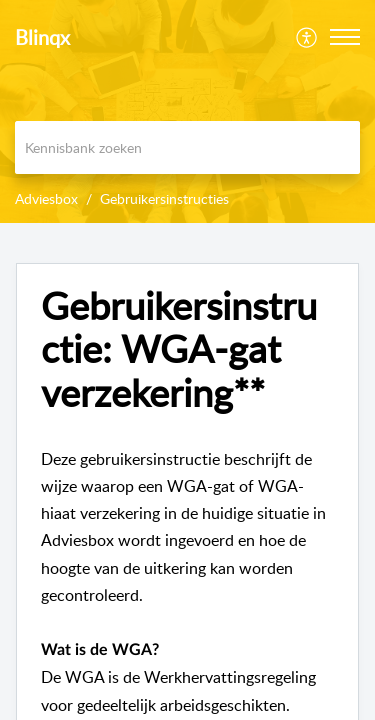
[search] (187, 147)
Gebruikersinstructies (164, 198)
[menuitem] (307, 37)
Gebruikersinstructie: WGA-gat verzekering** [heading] (179, 349)
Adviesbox (46, 198)
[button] (307, 37)
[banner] (187, 111)
